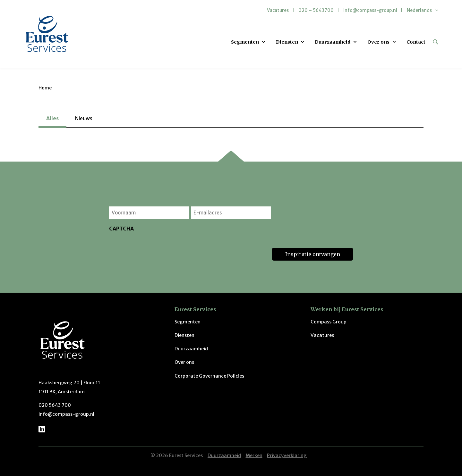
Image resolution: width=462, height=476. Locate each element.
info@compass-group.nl (370, 10)
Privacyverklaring (287, 455)
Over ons (378, 42)
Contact (416, 42)
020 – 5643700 (316, 10)
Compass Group (329, 322)
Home (45, 88)
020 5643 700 (55, 405)
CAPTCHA (121, 229)
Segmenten (245, 42)
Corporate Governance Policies (209, 376)
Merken (254, 455)
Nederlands (419, 10)
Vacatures (278, 10)
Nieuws (84, 118)
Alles (52, 118)
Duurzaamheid (333, 42)
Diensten (287, 42)
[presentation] (158, 248)
